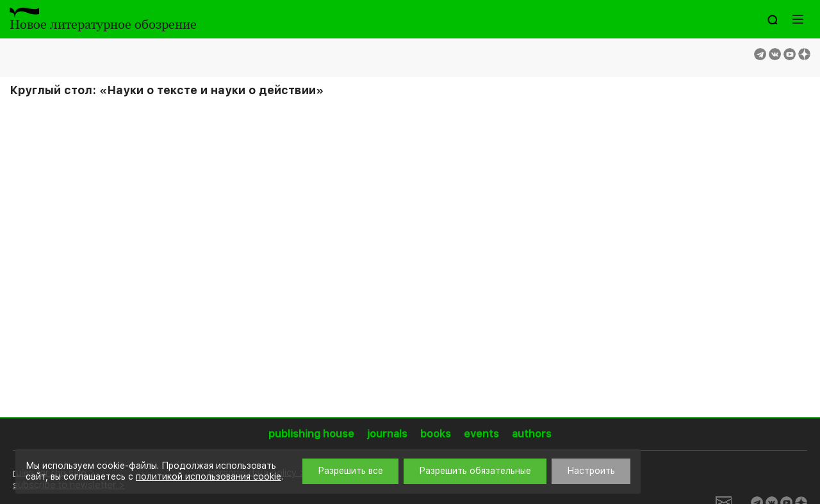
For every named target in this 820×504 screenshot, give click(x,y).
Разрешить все (350, 471)
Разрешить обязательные (475, 471)
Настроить (591, 471)
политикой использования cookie (209, 476)
